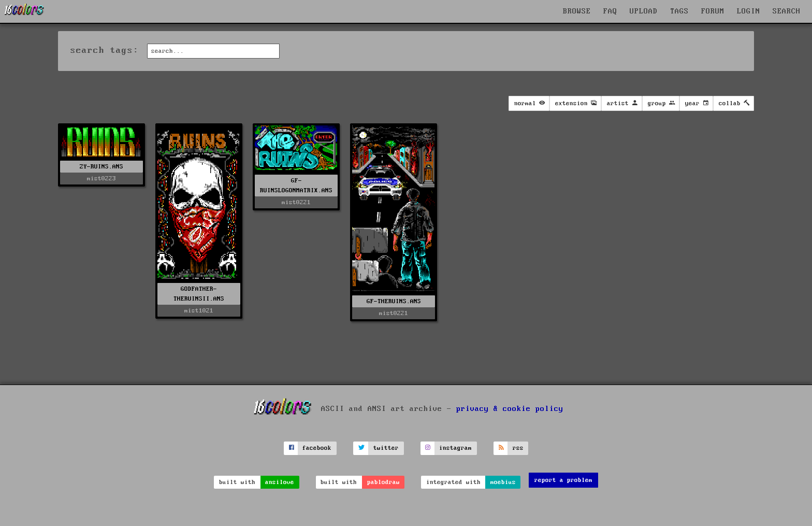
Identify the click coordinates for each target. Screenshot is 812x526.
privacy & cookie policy (510, 409)
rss (518, 448)
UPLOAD (644, 11)
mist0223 (102, 179)
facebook (317, 448)
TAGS (679, 11)
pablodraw (383, 482)
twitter (386, 448)
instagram (455, 448)
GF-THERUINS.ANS (394, 301)
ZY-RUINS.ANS (102, 167)
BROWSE (577, 11)
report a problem (563, 480)
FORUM (713, 11)
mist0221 (296, 202)
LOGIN (749, 11)
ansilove (280, 482)
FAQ (610, 11)
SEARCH (787, 11)
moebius (503, 482)
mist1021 (199, 311)
